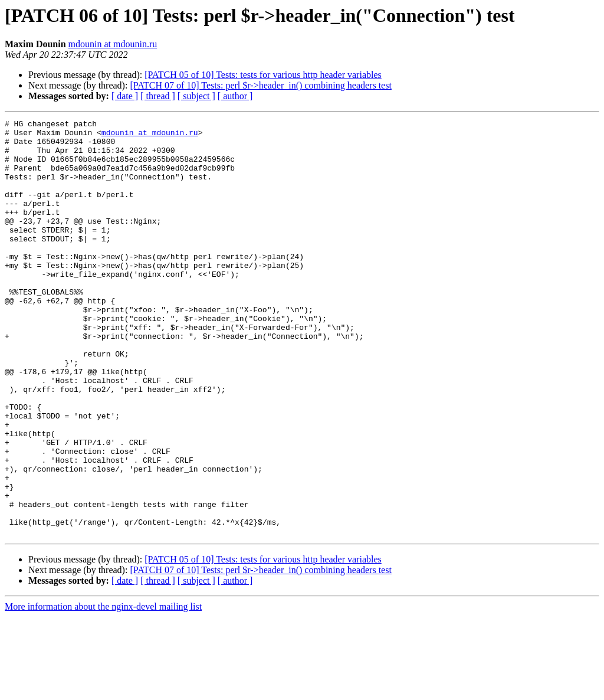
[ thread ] (158, 96)
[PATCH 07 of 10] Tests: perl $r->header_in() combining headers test (261, 85)
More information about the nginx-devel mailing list (103, 690)
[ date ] (125, 96)
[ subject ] (196, 96)
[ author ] (235, 96)
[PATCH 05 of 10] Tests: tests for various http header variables (263, 75)
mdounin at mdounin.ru (113, 44)
